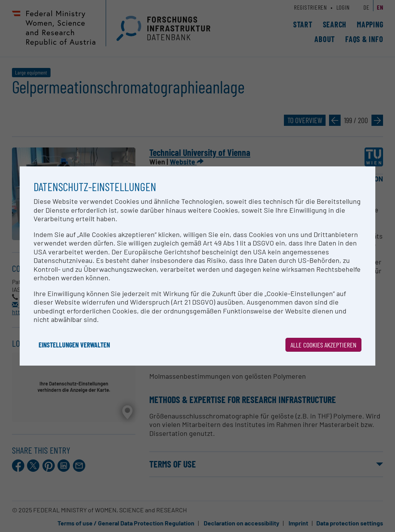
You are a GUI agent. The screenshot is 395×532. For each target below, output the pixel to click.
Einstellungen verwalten (74, 345)
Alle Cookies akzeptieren (323, 345)
